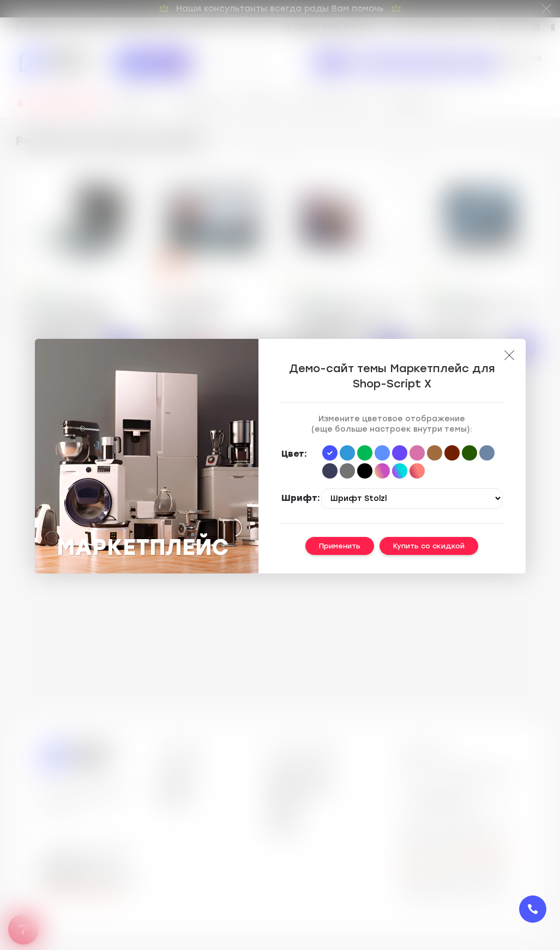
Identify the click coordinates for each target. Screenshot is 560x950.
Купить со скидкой (429, 546)
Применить (340, 546)
